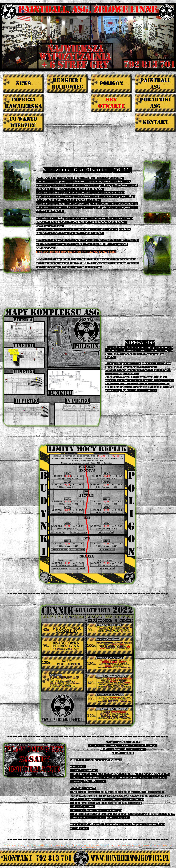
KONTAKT (166, 845)
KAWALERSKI (65, 845)
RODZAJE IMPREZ (81, 845)
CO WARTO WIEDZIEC (131, 845)
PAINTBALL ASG (50, 845)
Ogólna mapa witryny (88, 848)
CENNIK (146, 845)
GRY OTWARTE (97, 845)
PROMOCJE (156, 845)
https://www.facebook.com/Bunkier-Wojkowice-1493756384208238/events (76, 252)
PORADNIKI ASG (112, 845)
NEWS (7, 845)
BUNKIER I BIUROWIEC (22, 845)
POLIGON (38, 845)
